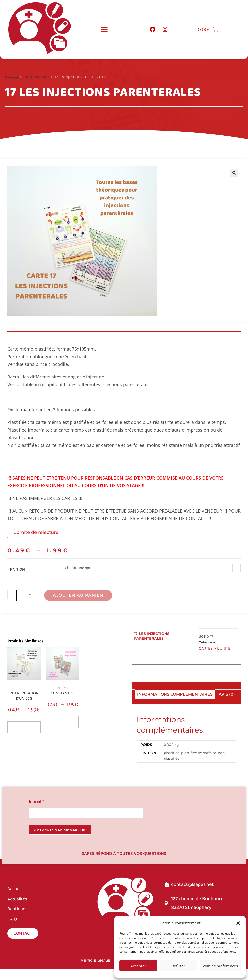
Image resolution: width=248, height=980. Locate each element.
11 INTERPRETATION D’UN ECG (24, 693)
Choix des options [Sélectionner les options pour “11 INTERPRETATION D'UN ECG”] (24, 727)
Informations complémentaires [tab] (175, 694)
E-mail (37, 801)
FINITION (17, 569)
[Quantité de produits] (21, 595)
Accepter (138, 966)
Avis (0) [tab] (227, 694)
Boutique (12, 77)
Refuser (178, 966)
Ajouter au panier (78, 595)
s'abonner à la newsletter (60, 830)
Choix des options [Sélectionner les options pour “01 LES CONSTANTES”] (62, 722)
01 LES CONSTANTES (62, 690)
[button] (238, 923)
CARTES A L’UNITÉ (37, 77)
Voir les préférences (220, 966)
